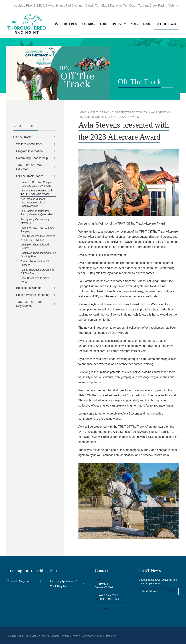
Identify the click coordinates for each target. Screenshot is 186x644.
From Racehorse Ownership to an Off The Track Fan (38, 238)
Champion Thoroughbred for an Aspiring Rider (38, 255)
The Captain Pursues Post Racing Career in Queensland (37, 213)
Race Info (71, 24)
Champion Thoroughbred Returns (35, 246)
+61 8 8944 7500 (108, 595)
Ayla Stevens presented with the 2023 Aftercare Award (37, 192)
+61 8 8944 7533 (109, 599)
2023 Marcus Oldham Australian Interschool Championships (33, 202)
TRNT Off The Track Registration (29, 304)
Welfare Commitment (30, 144)
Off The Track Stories (131, 112)
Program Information (29, 151)
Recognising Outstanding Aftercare (35, 221)
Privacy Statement (106, 636)
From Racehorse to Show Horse (35, 280)
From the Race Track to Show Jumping (37, 229)
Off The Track (166, 24)
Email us (110, 609)
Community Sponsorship (32, 158)
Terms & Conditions (82, 636)
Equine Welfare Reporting (33, 295)
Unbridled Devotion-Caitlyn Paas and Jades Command (36, 184)
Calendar (89, 24)
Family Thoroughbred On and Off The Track (37, 272)
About (147, 24)
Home (56, 24)
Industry (119, 24)
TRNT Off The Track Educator (29, 167)
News (134, 24)
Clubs (104, 24)
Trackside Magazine (19, 581)
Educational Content (29, 288)
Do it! (173, 591)
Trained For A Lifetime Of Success (35, 263)
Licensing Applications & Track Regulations (64, 584)
